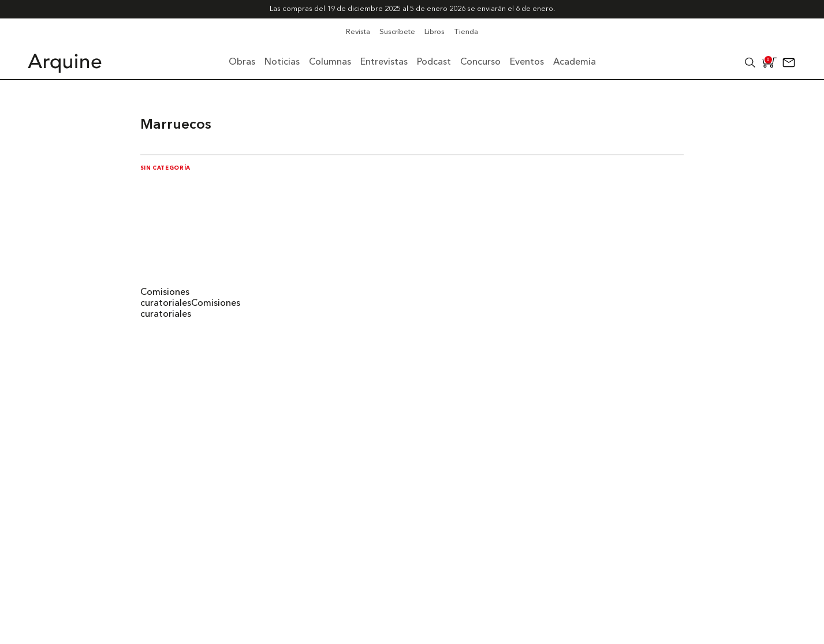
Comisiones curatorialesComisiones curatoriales (190, 304)
